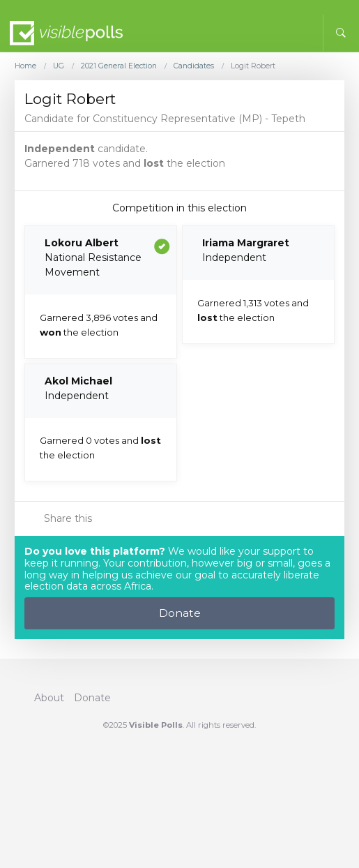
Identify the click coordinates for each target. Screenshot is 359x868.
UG (59, 66)
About (49, 698)
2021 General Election (119, 66)
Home (25, 66)
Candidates (194, 66)
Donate (180, 613)
